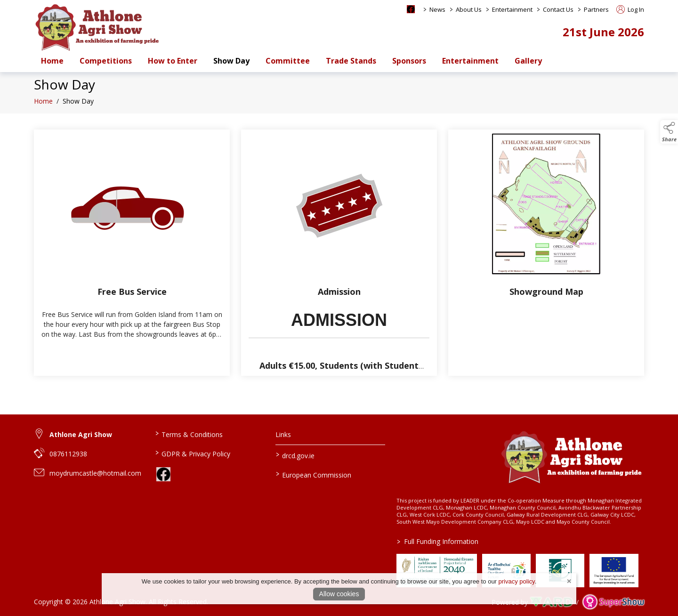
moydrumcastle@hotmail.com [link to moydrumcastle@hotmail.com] (95, 473)
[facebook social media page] (411, 9)
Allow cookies (339, 594)
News (437, 9)
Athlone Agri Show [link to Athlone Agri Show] (81, 434)
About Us (469, 9)
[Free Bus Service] (132, 253)
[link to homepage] (97, 27)
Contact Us (558, 9)
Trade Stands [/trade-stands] (351, 61)
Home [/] (52, 61)
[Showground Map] (546, 253)
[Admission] (339, 253)
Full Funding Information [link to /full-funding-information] (438, 541)
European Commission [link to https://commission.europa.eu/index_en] (314, 474)
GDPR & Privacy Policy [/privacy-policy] (192, 453)
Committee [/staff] (288, 61)
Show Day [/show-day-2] (231, 61)
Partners (596, 9)
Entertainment (512, 9)
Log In (630, 9)
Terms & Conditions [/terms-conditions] (189, 434)
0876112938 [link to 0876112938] (68, 454)
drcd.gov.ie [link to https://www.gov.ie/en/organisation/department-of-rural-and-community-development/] (295, 455)
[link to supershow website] (613, 602)
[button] (669, 132)
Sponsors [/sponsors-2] (409, 61)
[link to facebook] (163, 474)
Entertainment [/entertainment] (470, 61)
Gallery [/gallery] (528, 61)
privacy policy (517, 581)
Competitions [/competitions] (106, 61)
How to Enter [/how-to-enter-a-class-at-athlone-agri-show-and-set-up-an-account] (173, 61)
